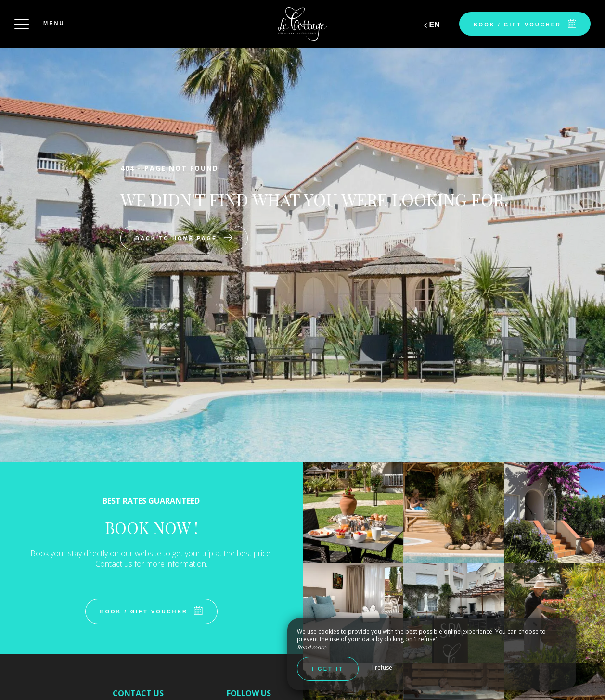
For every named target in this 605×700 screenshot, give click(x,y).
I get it (328, 669)
